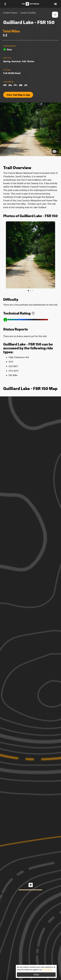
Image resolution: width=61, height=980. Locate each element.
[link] (33, 313)
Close (36, 975)
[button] (7, 4)
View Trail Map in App (18, 95)
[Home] (30, 4)
